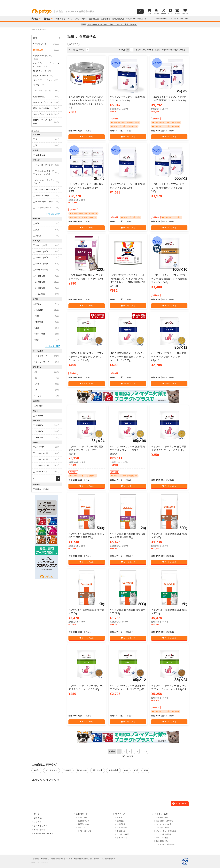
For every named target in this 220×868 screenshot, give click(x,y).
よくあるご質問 (183, 19)
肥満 (136, 770)
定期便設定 (121, 824)
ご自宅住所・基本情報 (165, 821)
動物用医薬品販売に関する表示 (87, 859)
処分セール (82, 770)
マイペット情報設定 (164, 834)
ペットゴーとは (83, 818)
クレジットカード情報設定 (166, 831)
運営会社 (36, 859)
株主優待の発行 (162, 841)
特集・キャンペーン (64, 19)
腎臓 (146, 770)
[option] (110, 4)
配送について (83, 828)
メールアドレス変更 (164, 824)
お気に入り (121, 831)
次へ (143, 751)
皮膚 (126, 770)
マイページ (120, 814)
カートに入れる (86, 137)
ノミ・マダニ (81, 19)
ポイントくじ (122, 838)
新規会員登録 (161, 19)
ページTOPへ (180, 804)
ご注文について (83, 821)
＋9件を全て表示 (53, 346)
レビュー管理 (122, 828)
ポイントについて (84, 831)
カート (119, 818)
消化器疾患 (98, 770)
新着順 (157, 50)
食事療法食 (94, 19)
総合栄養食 (106, 19)
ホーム (37, 814)
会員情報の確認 (162, 818)
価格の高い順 (178, 50)
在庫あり (74, 44)
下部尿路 (67, 770)
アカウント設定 (161, 814)
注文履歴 (120, 821)
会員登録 (38, 818)
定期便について (83, 824)
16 (137, 751)
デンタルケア (51, 770)
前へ (113, 751)
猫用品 (47, 19)
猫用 (35, 38)
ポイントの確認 (162, 838)
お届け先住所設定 (163, 828)
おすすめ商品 (148, 50)
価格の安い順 (167, 50)
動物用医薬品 (118, 19)
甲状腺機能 (113, 770)
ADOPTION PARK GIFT (136, 19)
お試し (37, 770)
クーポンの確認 (123, 834)
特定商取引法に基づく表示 (62, 859)
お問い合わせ (40, 830)
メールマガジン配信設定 (165, 844)
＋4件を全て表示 (53, 214)
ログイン (171, 19)
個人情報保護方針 (108, 859)
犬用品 (35, 19)
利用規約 (46, 859)
